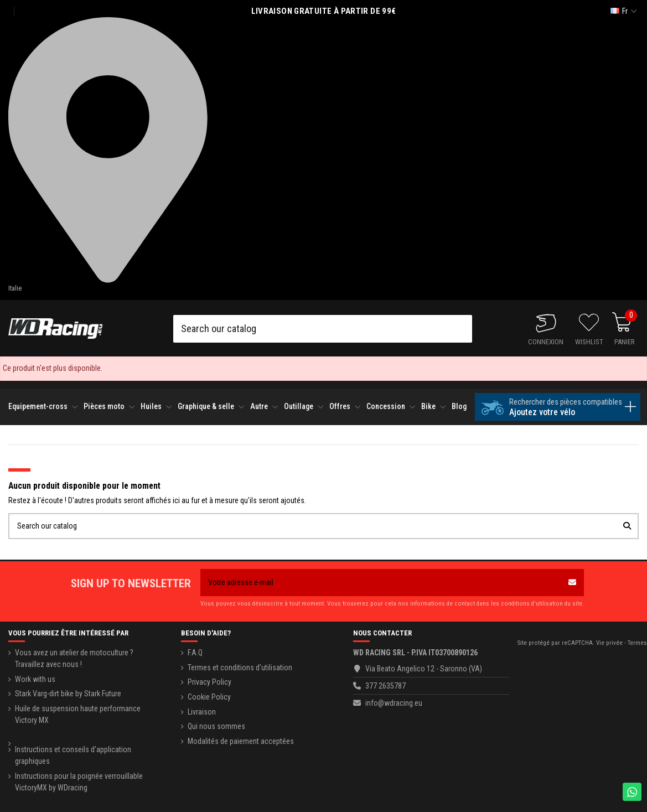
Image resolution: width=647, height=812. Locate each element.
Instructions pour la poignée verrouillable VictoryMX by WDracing (79, 782)
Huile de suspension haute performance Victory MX (78, 714)
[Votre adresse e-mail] (381, 583)
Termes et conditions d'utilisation (240, 668)
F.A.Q (195, 653)
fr (625, 11)
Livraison (202, 712)
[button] (43, 407)
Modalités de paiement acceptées (241, 741)
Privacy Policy (209, 682)
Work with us (35, 679)
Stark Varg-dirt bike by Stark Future (68, 694)
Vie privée (609, 643)
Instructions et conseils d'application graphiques (73, 755)
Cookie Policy (209, 697)
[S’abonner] (572, 583)
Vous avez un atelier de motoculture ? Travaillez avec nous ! (74, 658)
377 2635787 (385, 686)
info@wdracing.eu (394, 703)
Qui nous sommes (216, 726)
